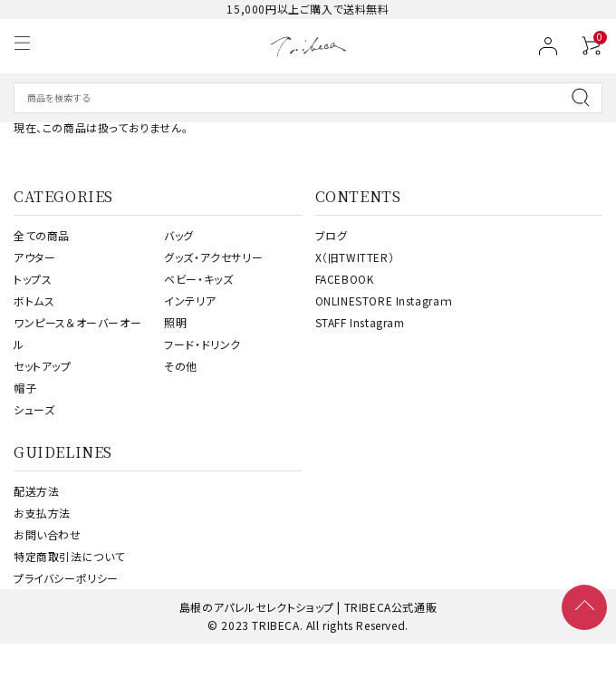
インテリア (190, 301)
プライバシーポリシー (66, 578)
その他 (181, 366)
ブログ (332, 235)
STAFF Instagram (360, 322)
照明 (175, 322)
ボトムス (34, 301)
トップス (33, 279)
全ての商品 (42, 235)
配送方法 (36, 491)
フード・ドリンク (202, 344)
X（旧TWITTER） (355, 257)
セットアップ (43, 366)
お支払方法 (42, 513)
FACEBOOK (345, 279)
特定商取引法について (69, 556)
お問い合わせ (48, 534)
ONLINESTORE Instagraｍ (385, 301)
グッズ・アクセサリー (213, 257)
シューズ (34, 409)
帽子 (25, 388)
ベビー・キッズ (198, 279)
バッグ (179, 235)
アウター (34, 257)
